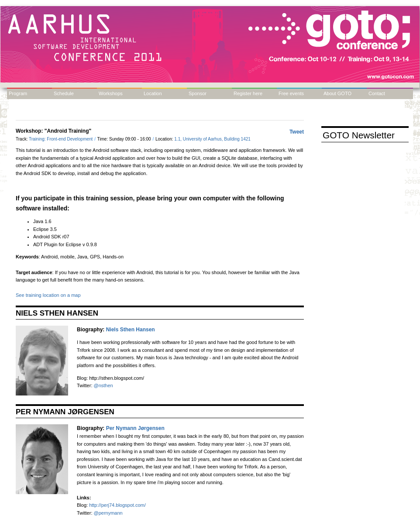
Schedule (64, 93)
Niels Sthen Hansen (131, 330)
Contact (377, 93)
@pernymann (108, 513)
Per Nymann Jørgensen (135, 428)
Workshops (111, 93)
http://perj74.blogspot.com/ (117, 505)
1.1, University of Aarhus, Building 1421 (212, 139)
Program (18, 93)
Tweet (297, 132)
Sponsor (198, 93)
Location (153, 93)
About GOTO (337, 93)
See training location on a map (48, 295)
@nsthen (103, 385)
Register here (248, 93)
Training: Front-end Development (61, 139)
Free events (291, 93)
